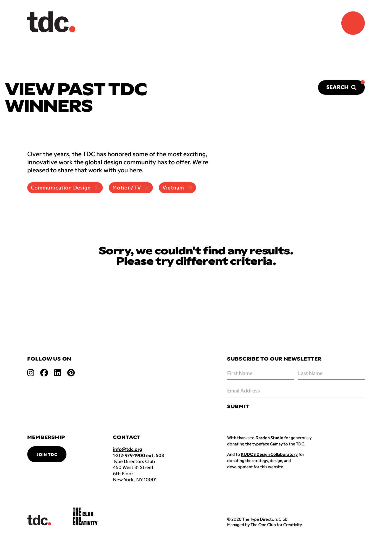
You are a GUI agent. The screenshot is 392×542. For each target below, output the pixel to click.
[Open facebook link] (44, 372)
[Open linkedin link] (58, 372)
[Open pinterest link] (71, 372)
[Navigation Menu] (353, 23)
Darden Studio (269, 438)
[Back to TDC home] (51, 22)
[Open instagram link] (31, 372)
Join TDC (47, 454)
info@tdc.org (127, 449)
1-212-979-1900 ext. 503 (138, 455)
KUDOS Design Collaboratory (269, 454)
